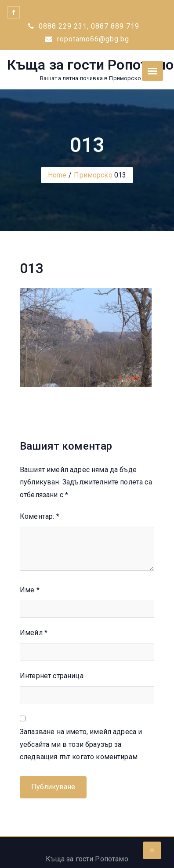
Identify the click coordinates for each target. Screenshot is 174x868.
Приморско (93, 175)
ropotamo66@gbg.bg (87, 39)
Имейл (34, 633)
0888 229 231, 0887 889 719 (84, 26)
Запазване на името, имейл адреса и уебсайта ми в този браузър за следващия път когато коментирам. (81, 744)
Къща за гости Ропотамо (91, 65)
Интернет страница (52, 676)
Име (30, 590)
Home (57, 175)
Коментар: (40, 516)
